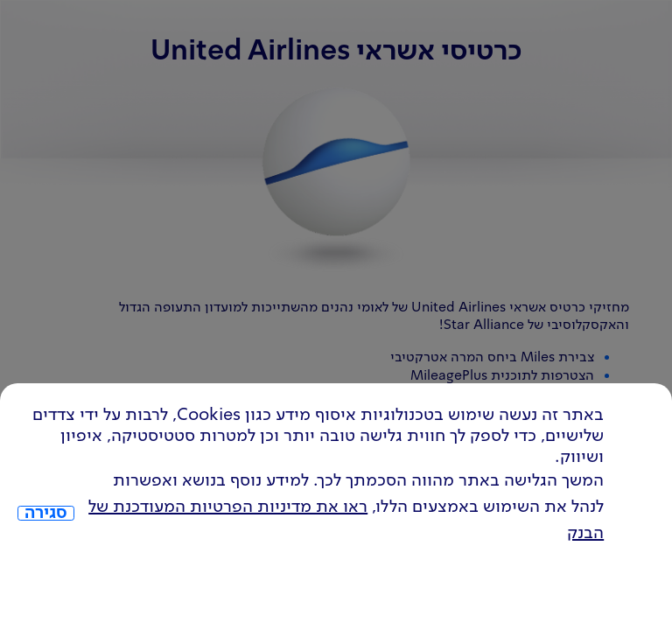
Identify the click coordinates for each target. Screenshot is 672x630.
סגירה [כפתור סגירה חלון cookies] (46, 514)
